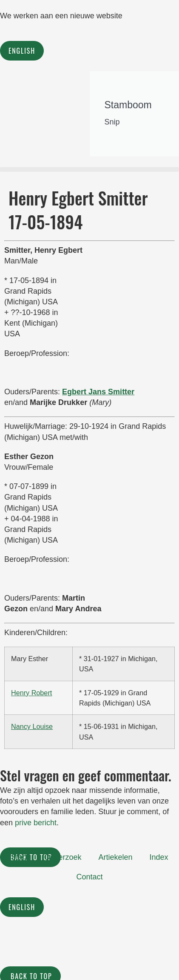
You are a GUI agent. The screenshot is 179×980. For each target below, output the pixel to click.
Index (159, 857)
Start (19, 857)
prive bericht (36, 823)
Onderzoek (63, 857)
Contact (89, 877)
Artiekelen (115, 857)
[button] (89, 169)
